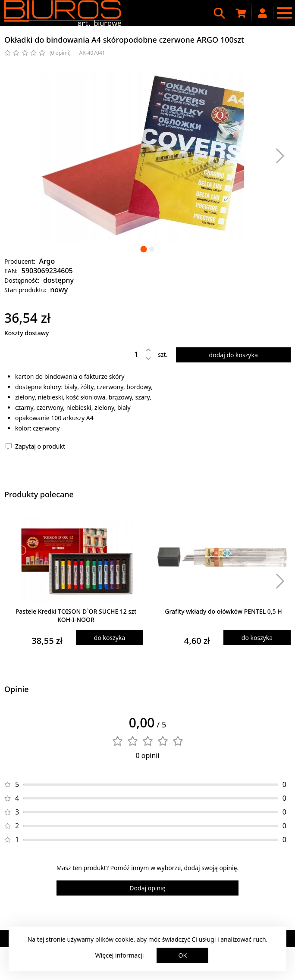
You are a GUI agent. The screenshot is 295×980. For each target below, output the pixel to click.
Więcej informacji (120, 955)
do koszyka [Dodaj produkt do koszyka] (110, 638)
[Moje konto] (263, 13)
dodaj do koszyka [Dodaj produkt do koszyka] (234, 355)
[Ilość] (130, 354)
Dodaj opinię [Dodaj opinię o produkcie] (147, 888)
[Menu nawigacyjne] (284, 13)
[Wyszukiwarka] (220, 13)
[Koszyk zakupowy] (241, 13)
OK (183, 955)
